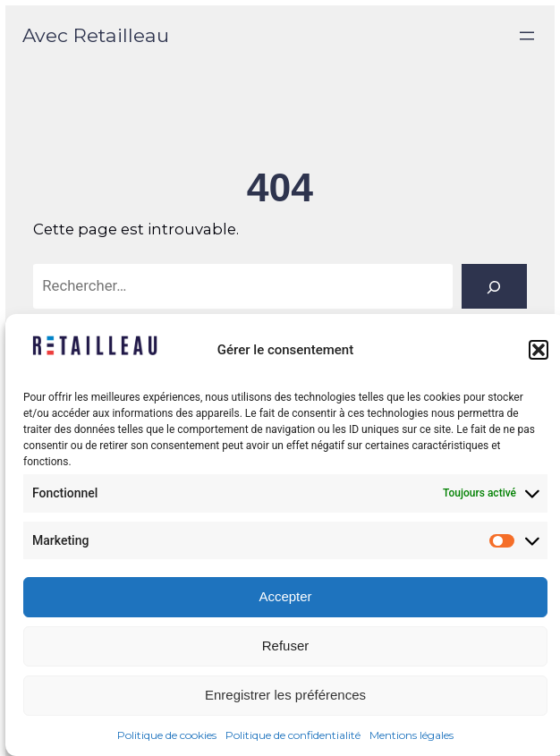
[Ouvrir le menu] (527, 36)
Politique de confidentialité (293, 735)
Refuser (286, 646)
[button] (539, 350)
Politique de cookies (167, 735)
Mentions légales (412, 735)
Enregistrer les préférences (285, 695)
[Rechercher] (494, 286)
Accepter (285, 596)
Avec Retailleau (96, 35)
